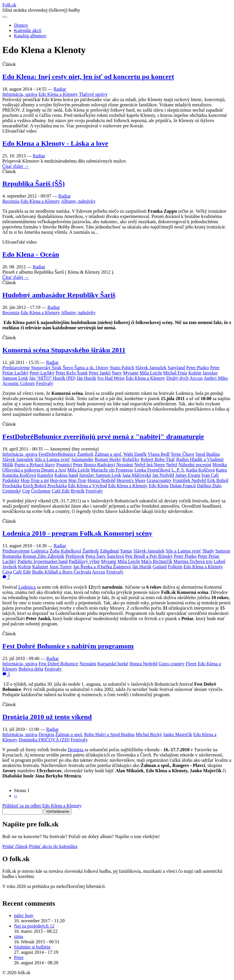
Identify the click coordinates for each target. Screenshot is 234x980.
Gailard (160, 567)
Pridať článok (15, 846)
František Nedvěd (189, 480)
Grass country (171, 664)
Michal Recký (149, 734)
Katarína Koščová (19, 475)
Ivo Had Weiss (111, 378)
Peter (19, 957)
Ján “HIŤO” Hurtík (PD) (52, 378)
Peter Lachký (42, 373)
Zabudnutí (110, 551)
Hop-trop (59, 480)
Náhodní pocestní (195, 465)
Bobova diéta (31, 669)
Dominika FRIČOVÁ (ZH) (44, 740)
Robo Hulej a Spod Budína (109, 734)
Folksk (9, 5)
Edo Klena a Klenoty (58, 94)
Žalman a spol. (109, 454)
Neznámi (125, 465)
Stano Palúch (122, 368)
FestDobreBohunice (57, 454)
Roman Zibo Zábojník (44, 556)
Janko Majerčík (178, 734)
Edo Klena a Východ (87, 486)
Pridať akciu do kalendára (53, 846)
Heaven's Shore (131, 480)
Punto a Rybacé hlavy (35, 465)
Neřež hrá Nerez (150, 465)
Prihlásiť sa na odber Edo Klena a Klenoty (42, 806)
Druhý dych (177, 378)
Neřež (172, 465)
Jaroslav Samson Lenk (100, 475)
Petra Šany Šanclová (105, 556)
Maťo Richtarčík (157, 561)
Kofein (195, 373)
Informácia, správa (20, 94)
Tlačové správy (93, 94)
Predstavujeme (16, 368)
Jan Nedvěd (163, 475)
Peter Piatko (197, 368)
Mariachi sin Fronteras (112, 470)
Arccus (196, 378)
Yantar (126, 551)
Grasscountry (159, 480)
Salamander (82, 459)
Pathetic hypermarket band (43, 561)
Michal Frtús (175, 373)
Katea (221, 470)
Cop (26, 491)
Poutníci (64, 465)
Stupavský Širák (46, 368)
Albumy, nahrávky (78, 201)
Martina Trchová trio (193, 561)
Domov (21, 25)
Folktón (175, 567)
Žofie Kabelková (65, 551)
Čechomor (41, 491)
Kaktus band (66, 475)
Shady (208, 551)
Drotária (46, 734)
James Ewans (188, 475)
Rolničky (131, 459)
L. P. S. (178, 470)
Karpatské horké (113, 664)
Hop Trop (77, 480)
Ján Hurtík (86, 378)
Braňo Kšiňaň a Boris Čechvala (62, 572)
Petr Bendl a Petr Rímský (149, 556)
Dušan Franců (183, 486)
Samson (223, 551)
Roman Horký (108, 459)
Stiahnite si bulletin (32, 947)
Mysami (131, 373)
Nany (117, 373)
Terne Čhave (182, 454)
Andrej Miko (216, 378)
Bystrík (78, 491)
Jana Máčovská (137, 475)
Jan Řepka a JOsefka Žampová (102, 567)
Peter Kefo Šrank (72, 373)
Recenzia (11, 201)
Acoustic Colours (19, 383)
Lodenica (40, 551)
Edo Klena (159, 486)
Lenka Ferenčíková (152, 470)
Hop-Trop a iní (35, 480)
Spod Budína (208, 454)
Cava (7, 572)
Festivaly (45, 383)
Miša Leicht (151, 373)
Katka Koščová (200, 470)
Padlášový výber (84, 561)
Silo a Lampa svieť (52, 459)
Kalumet (40, 567)
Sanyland (176, 368)
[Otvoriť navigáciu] (5, 17)
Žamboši (85, 454)
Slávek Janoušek (151, 368)
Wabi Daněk (135, 454)
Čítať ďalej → (16, 166)
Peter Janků (100, 373)
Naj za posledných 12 (34, 926)
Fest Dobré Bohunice (58, 664)
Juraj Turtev (61, 567)
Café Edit (61, 491)
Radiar (60, 89)
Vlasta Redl (158, 454)
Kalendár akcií (28, 30)
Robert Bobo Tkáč (158, 459)
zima (19, 936)
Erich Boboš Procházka (45, 486)
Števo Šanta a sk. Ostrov (86, 368)
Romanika (12, 556)
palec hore (24, 915)
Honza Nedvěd (101, 480)
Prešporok (75, 556)
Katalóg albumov (30, 36)
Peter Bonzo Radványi (94, 465)
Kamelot (45, 475)
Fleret (191, 664)
